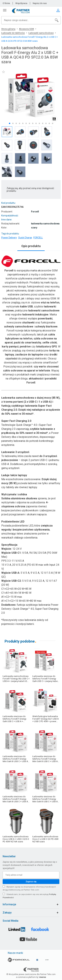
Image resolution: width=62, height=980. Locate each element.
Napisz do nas (40, 3)
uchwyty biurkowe (46, 327)
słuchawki (28, 323)
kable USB (26, 307)
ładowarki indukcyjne (35, 315)
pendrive (25, 347)
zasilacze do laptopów (29, 355)
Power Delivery (9, 238)
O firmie (6, 3)
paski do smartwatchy (28, 343)
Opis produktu (31, 246)
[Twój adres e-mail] (31, 875)
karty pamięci (10, 347)
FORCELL (38, 238)
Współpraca (21, 3)
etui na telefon (50, 303)
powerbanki (45, 319)
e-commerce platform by (31, 977)
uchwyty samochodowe (19, 327)
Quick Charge (25, 238)
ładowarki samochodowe (44, 311)
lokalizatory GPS (47, 347)
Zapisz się (31, 882)
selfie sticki (50, 343)
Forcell (9, 271)
